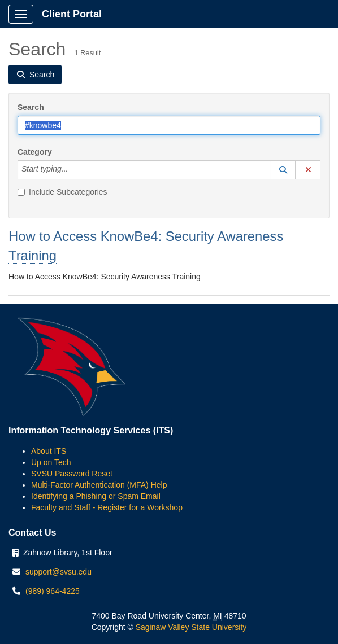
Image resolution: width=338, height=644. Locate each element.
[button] (283, 170)
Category (35, 152)
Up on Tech (51, 462)
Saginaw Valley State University (190, 627)
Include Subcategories (62, 192)
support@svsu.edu (58, 572)
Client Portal (72, 14)
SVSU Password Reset (72, 474)
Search (31, 107)
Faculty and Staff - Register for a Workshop (107, 507)
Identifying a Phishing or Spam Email (96, 496)
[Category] (74, 170)
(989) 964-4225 (53, 591)
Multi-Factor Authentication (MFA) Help (99, 485)
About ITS (49, 451)
